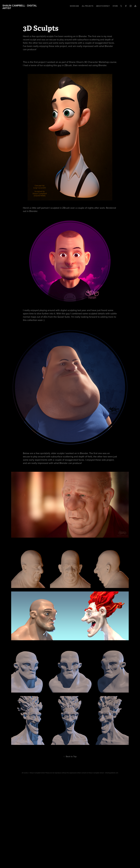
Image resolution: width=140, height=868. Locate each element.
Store (115, 6)
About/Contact (103, 6)
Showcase (74, 6)
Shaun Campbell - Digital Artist (20, 7)
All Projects (88, 6)
